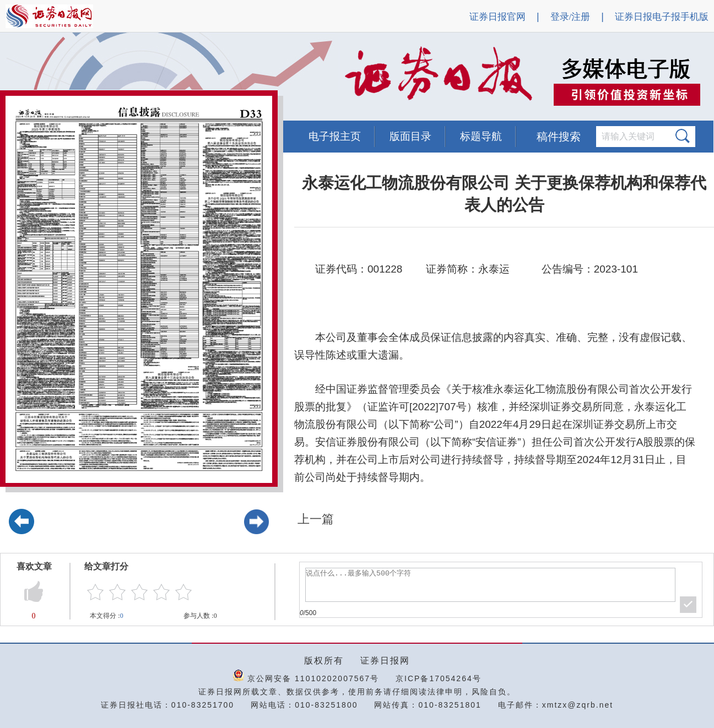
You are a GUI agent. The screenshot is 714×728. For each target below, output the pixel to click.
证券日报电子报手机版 (662, 17)
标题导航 (481, 136)
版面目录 (410, 136)
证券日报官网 (497, 17)
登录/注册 (570, 17)
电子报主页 (335, 136)
